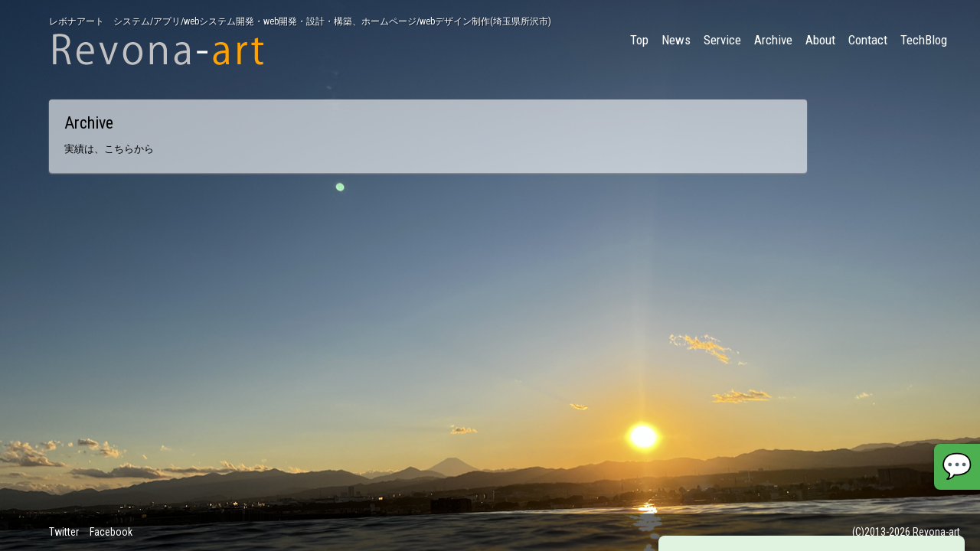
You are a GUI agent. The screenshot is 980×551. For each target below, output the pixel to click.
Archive (773, 40)
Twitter (64, 532)
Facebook (111, 532)
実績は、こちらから (109, 149)
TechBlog (924, 40)
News (676, 40)
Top (639, 40)
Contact (868, 40)
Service (722, 40)
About (820, 40)
